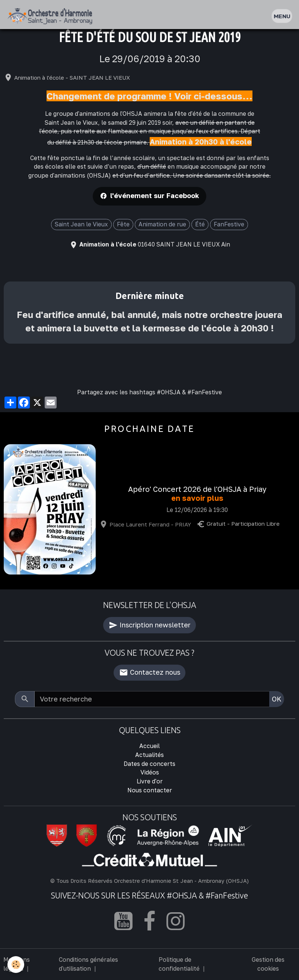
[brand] (52, 16)
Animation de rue (162, 224)
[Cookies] (16, 965)
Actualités (149, 755)
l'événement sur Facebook (155, 195)
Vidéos (150, 772)
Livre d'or (150, 781)
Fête (123, 224)
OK (277, 699)
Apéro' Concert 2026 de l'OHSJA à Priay (197, 489)
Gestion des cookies (268, 964)
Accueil (149, 746)
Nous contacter (150, 790)
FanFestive (229, 224)
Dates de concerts (149, 764)
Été (200, 224)
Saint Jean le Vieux (81, 224)
